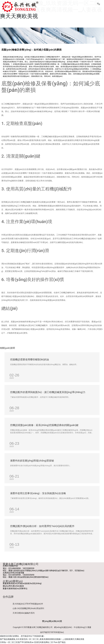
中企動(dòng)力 (80, 627)
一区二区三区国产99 (15, 642)
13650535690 (28, 575)
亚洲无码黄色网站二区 (44, 642)
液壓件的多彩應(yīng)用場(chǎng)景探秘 (32, 461)
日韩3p (3, 642)
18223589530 (28, 568)
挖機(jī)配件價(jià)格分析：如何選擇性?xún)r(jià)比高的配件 (42, 526)
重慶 (89, 627)
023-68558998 (14, 575)
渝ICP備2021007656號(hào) (52, 632)
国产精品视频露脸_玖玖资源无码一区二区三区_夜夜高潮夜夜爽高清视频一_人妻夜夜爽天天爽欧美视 (42, 639)
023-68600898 (14, 568)
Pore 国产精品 (60, 642)
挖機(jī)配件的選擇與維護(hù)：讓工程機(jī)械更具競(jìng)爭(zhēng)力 (48, 392)
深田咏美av (29, 642)
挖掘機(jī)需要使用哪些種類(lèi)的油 (30, 359)
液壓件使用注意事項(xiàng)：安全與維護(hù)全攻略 (38, 493)
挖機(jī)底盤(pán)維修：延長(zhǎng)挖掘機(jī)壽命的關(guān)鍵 (44, 425)
